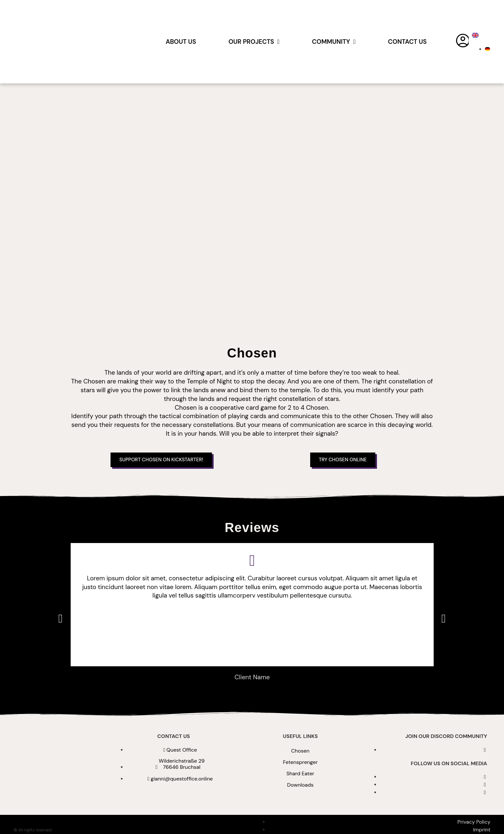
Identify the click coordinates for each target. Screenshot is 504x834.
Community (334, 42)
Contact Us (407, 42)
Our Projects (254, 42)
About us (181, 42)
